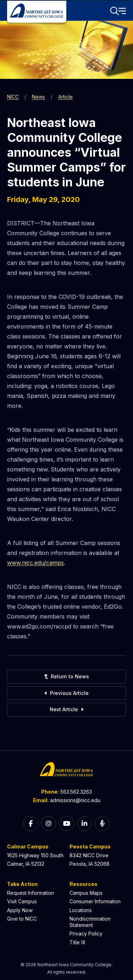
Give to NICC (22, 919)
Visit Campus (22, 901)
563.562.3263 (76, 792)
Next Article (66, 709)
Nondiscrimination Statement (90, 922)
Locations (81, 910)
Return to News (66, 676)
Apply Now (20, 910)
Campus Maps (86, 893)
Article (65, 97)
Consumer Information (95, 901)
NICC (13, 97)
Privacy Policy (86, 933)
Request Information (31, 893)
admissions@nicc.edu (75, 800)
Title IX (78, 942)
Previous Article (67, 693)
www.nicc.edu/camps (35, 563)
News (38, 97)
